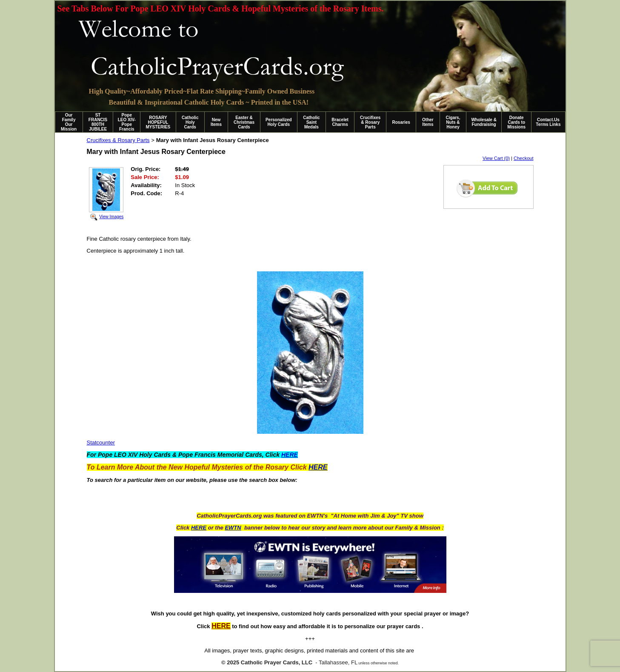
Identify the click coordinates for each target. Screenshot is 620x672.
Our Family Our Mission (69, 122)
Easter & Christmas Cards (244, 122)
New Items (216, 122)
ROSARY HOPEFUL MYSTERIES (158, 122)
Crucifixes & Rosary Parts (370, 122)
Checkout (523, 158)
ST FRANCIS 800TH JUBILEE (98, 122)
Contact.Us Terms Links (548, 122)
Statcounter (101, 443)
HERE (199, 528)
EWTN (233, 528)
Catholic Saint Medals (311, 122)
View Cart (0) (496, 158)
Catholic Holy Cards (190, 122)
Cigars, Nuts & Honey (453, 122)
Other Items (428, 122)
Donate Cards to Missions (516, 122)
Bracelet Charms (340, 122)
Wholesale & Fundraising (484, 122)
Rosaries (401, 122)
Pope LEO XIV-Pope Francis (127, 122)
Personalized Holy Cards (279, 122)
